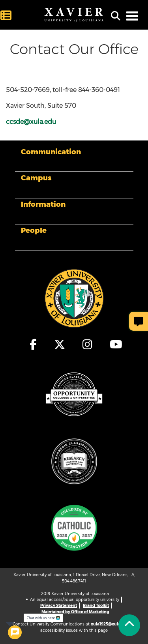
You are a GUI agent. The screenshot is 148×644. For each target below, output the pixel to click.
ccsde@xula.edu (31, 122)
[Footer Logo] (74, 298)
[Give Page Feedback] (139, 321)
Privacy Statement (59, 606)
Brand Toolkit (96, 606)
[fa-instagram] (88, 344)
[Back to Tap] (129, 625)
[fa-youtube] (114, 344)
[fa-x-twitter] (60, 344)
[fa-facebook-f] (34, 344)
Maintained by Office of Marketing (75, 612)
